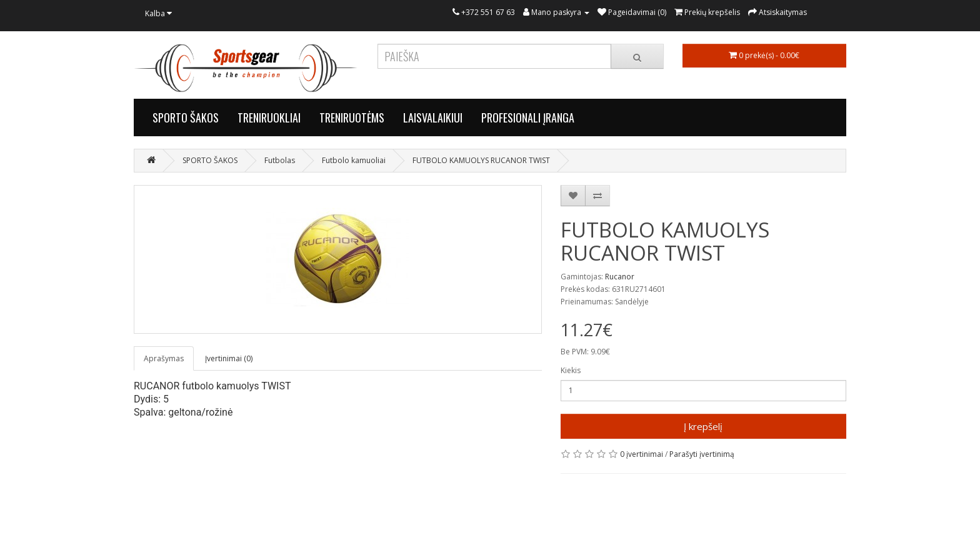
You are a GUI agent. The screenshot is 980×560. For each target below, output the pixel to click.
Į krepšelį (703, 426)
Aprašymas (164, 358)
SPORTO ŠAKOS (186, 117)
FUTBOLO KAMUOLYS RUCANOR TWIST (481, 160)
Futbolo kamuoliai (354, 160)
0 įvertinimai (642, 454)
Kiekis (571, 370)
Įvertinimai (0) (229, 358)
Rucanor (620, 277)
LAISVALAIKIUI (433, 117)
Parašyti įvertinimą (702, 454)
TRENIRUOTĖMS (352, 117)
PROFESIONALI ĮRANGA (528, 117)
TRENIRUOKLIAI (269, 117)
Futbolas (280, 160)
